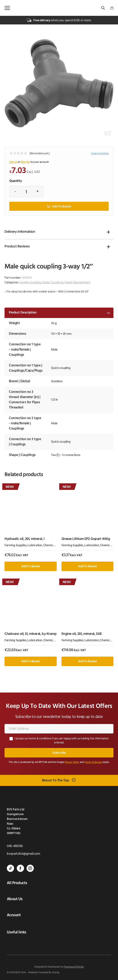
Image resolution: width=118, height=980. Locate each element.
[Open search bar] (103, 8)
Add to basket (61, 206)
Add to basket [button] (31, 566)
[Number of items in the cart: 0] (112, 8)
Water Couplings (53, 283)
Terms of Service (93, 762)
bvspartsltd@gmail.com (23, 854)
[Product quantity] (26, 192)
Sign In (13, 162)
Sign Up (25, 162)
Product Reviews (17, 247)
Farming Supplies (30, 283)
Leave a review (100, 153)
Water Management (77, 283)
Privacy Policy (72, 762)
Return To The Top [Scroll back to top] (56, 781)
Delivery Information (20, 232)
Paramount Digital (74, 967)
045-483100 (15, 846)
